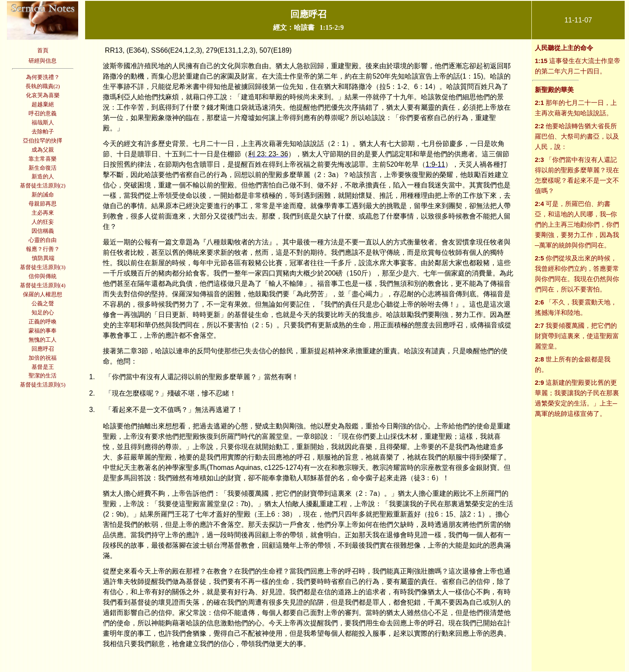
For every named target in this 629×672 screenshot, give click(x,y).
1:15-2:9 (332, 27)
